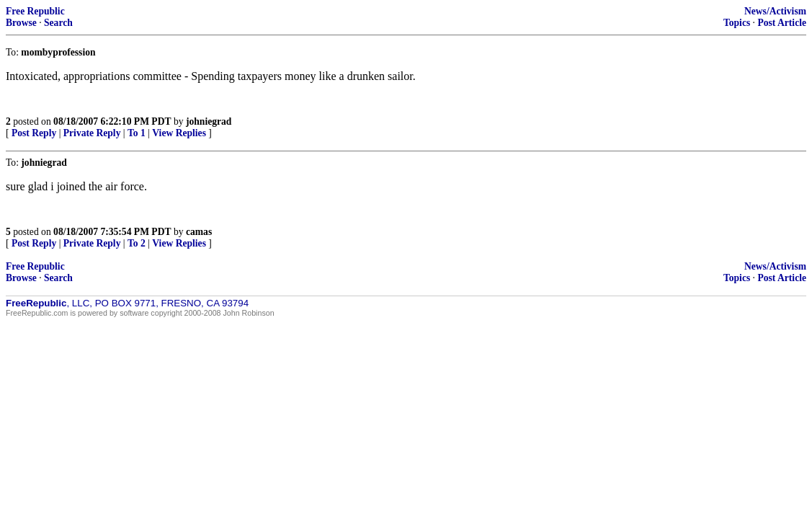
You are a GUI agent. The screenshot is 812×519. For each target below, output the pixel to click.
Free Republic (35, 11)
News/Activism (775, 11)
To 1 (137, 133)
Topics (737, 23)
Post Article (782, 23)
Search (58, 23)
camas (199, 232)
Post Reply (34, 133)
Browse (21, 23)
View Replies (179, 133)
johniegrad (209, 121)
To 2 (137, 243)
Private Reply (92, 133)
